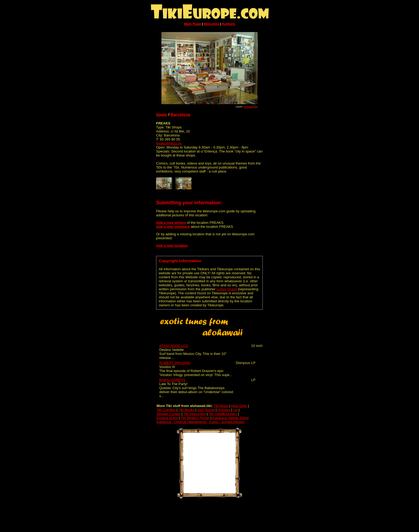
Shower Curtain (169, 414)
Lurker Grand (227, 289)
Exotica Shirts (167, 418)
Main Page (192, 24)
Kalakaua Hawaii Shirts (230, 418)
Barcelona (180, 114)
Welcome (212, 24)
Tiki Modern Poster (195, 418)
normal (248, 107)
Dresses (224, 410)
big (256, 107)
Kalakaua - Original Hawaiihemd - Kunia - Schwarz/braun (201, 422)
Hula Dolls (239, 406)
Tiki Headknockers (223, 414)
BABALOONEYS (172, 380)
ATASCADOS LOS (174, 346)
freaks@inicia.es (169, 143)
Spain (162, 114)
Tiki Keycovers (195, 414)
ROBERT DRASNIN (175, 363)
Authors (228, 24)
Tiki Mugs (221, 406)
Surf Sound (206, 410)
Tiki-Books (186, 410)
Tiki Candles (166, 410)
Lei (235, 410)
